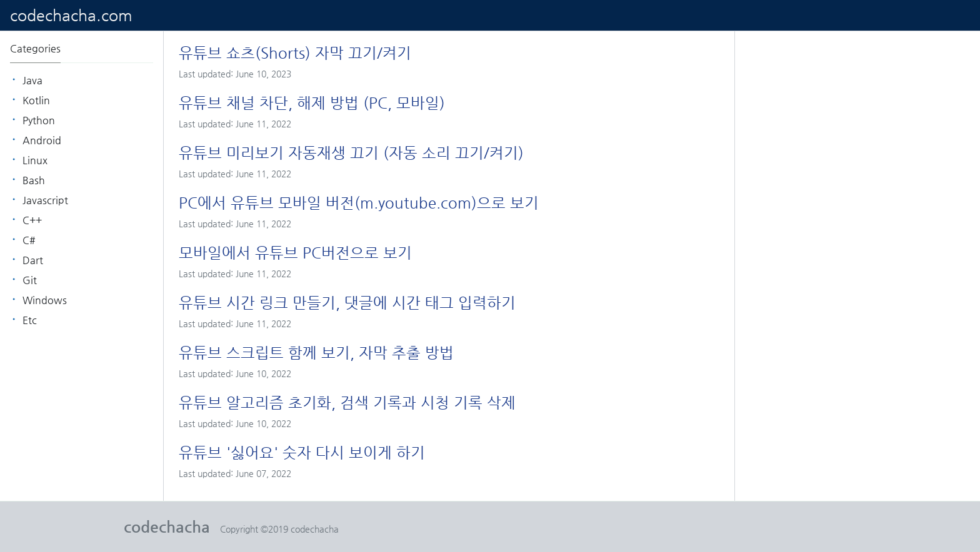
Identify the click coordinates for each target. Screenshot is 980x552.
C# (29, 240)
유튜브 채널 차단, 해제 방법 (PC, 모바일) (312, 103)
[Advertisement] (857, 144)
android (42, 140)
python (39, 120)
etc (30, 320)
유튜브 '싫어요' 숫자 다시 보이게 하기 (302, 453)
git (30, 280)
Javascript (45, 200)
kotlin (36, 100)
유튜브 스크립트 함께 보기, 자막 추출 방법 (316, 353)
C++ (32, 220)
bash (34, 180)
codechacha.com (71, 15)
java (32, 80)
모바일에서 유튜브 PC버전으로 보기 (295, 253)
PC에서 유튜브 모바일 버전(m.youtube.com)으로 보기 (359, 203)
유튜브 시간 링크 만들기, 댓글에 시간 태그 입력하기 (347, 303)
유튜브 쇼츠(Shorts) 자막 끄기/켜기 (295, 53)
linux (35, 160)
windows (45, 300)
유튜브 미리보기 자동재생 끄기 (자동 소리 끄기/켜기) (351, 153)
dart (33, 260)
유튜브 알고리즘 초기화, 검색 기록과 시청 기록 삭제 (347, 403)
